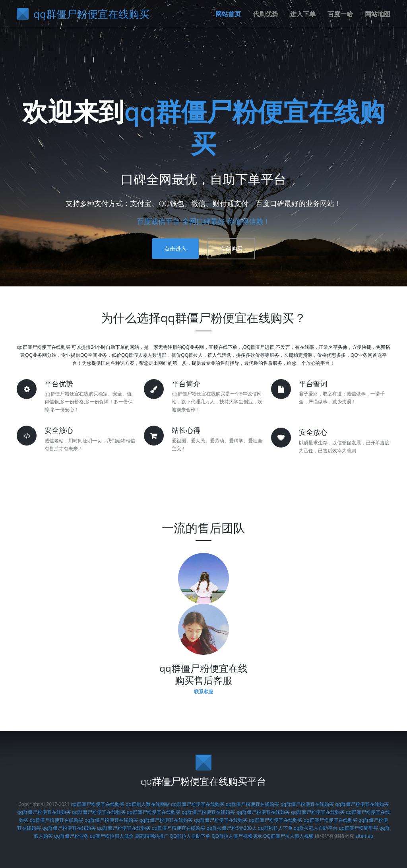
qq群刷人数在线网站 (148, 804)
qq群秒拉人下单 (275, 828)
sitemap (364, 836)
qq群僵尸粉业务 (71, 836)
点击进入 (175, 248)
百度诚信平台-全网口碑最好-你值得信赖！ (203, 221)
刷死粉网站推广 (152, 836)
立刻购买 (231, 248)
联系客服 (203, 692)
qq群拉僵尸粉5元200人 (232, 828)
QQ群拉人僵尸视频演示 (237, 836)
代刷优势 (266, 14)
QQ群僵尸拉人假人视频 (288, 836)
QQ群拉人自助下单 (190, 836)
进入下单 (303, 14)
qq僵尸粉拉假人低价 (112, 836)
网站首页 (228, 14)
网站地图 (378, 14)
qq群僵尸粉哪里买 (358, 828)
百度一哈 (340, 14)
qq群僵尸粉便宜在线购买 (254, 127)
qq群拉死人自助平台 (316, 828)
